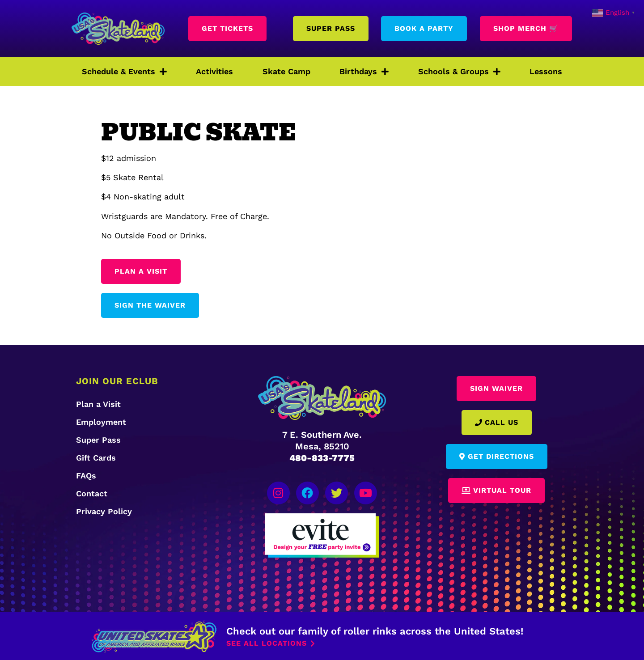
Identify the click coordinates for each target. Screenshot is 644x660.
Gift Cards (96, 458)
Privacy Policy (104, 511)
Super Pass (98, 440)
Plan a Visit (98, 404)
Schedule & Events (124, 72)
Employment (101, 422)
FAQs (86, 476)
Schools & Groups (459, 72)
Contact (92, 493)
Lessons (546, 71)
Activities (214, 71)
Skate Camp (286, 71)
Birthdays (364, 72)
